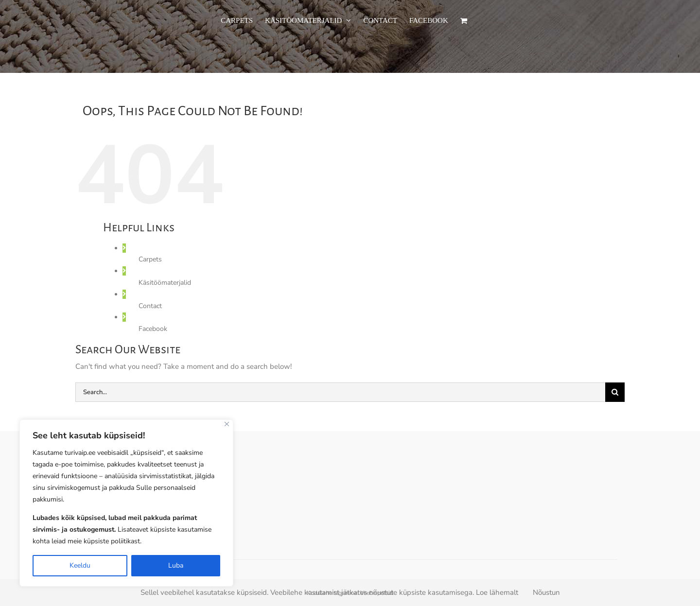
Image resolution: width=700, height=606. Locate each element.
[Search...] (340, 392)
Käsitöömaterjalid (165, 283)
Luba (176, 565)
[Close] (227, 424)
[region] (126, 503)
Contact (150, 306)
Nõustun (546, 592)
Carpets (150, 259)
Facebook (153, 329)
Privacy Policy (111, 548)
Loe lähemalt (497, 592)
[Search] (615, 392)
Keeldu (80, 565)
